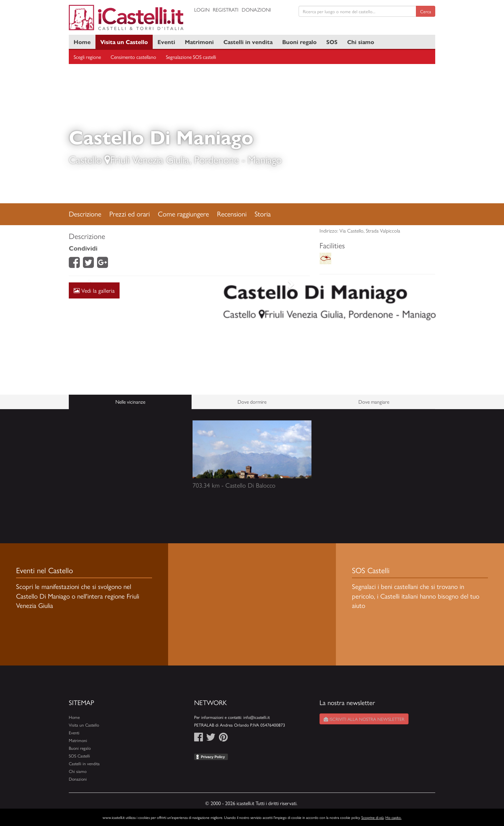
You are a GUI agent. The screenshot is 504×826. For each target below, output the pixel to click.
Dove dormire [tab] (252, 402)
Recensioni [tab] (232, 214)
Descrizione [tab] (85, 214)
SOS (332, 42)
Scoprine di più (373, 817)
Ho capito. (393, 817)
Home (82, 42)
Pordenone (216, 159)
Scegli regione (87, 57)
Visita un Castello (124, 42)
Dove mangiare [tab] (374, 402)
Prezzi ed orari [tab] (130, 214)
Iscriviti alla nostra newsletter (364, 719)
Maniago (265, 159)
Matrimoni (199, 42)
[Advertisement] (189, 339)
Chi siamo (361, 42)
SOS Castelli (79, 756)
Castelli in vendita (248, 42)
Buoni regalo (299, 42)
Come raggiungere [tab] (183, 214)
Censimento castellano (133, 57)
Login (202, 9)
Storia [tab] (263, 214)
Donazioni (256, 9)
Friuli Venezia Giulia (150, 159)
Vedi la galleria (94, 290)
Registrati (226, 9)
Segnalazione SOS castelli (191, 57)
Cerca (426, 11)
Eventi (166, 42)
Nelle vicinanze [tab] (130, 402)
